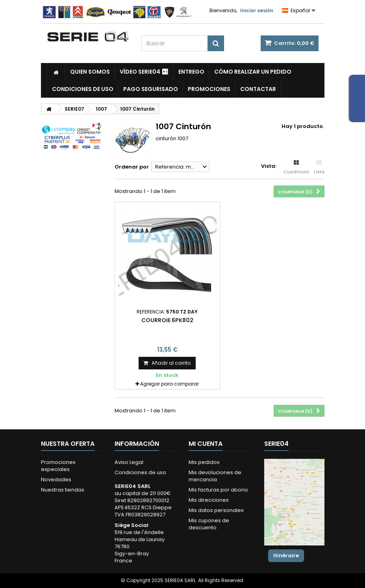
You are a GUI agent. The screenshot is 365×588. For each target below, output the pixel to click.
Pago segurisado (151, 89)
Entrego (191, 72)
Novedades (56, 479)
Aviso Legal (129, 462)
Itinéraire (286, 556)
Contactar (258, 89)
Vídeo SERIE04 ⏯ (144, 72)
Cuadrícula (296, 167)
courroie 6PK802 (167, 320)
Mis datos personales (216, 510)
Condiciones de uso (83, 89)
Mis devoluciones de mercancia (215, 476)
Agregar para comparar (170, 384)
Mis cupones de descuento (209, 524)
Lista (319, 167)
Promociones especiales (58, 466)
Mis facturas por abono (218, 490)
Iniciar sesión (257, 10)
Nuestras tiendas (63, 490)
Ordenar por (132, 167)
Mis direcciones (209, 500)
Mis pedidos (204, 462)
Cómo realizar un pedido (253, 72)
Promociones (209, 89)
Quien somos (90, 72)
